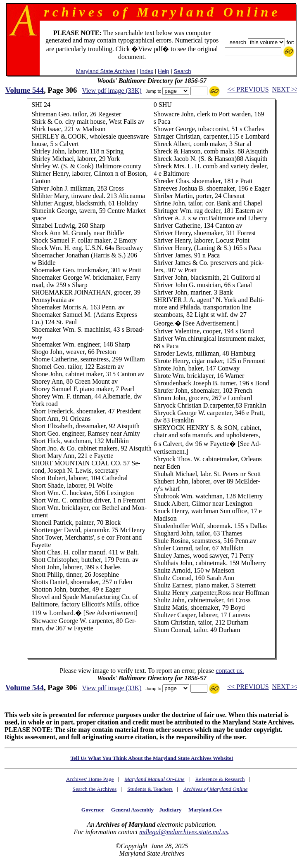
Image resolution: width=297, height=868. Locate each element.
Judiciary (170, 810)
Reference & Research (220, 779)
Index (147, 71)
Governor (93, 810)
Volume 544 (25, 90)
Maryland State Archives (106, 71)
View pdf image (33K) (112, 91)
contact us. (230, 671)
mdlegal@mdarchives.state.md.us (184, 832)
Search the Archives (95, 789)
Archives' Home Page (90, 779)
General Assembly (132, 810)
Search (182, 71)
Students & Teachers (150, 789)
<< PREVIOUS (248, 89)
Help (163, 71)
